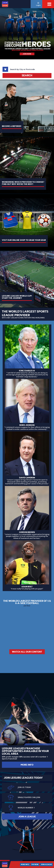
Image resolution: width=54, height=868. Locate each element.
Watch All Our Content (27, 652)
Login (38, 4)
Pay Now (35, 864)
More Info (27, 765)
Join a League (27, 817)
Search (27, 75)
